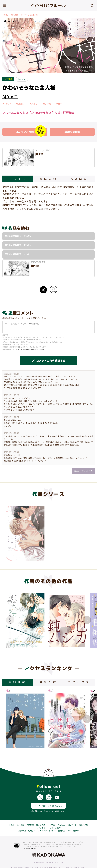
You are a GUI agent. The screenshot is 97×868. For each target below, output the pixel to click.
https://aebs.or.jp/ (30, 839)
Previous (10, 620)
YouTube (61, 816)
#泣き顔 (47, 104)
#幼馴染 (20, 104)
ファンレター (42, 819)
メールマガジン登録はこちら (48, 797)
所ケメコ (10, 97)
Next (87, 620)
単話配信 (30, 816)
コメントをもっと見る (83, 471)
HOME (5, 15)
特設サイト (72, 816)
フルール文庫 (55, 819)
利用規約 (32, 822)
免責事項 (22, 822)
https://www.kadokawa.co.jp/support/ (31, 349)
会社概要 (62, 822)
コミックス (41, 816)
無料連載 (14, 15)
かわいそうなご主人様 (29, 15)
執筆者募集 (83, 816)
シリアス (22, 79)
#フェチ (34, 104)
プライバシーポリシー (47, 822)
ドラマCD (51, 816)
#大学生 (61, 104)
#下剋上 (7, 104)
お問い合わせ (73, 822)
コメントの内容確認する (49, 360)
